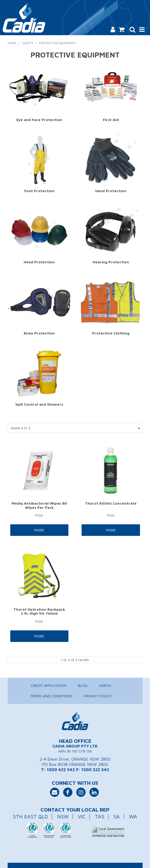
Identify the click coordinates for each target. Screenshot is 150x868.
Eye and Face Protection (39, 120)
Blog (83, 685)
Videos (105, 685)
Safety (28, 43)
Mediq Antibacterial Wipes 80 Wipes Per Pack (39, 505)
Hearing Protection (111, 262)
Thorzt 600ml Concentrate (111, 503)
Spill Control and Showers (39, 404)
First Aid (111, 120)
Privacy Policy (98, 696)
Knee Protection (39, 333)
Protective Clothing (111, 333)
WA (133, 816)
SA (117, 816)
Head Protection (39, 262)
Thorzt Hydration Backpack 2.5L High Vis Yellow (39, 611)
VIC (82, 816)
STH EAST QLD (30, 816)
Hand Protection (111, 191)
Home (12, 43)
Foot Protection (39, 191)
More (39, 530)
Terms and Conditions (51, 696)
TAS (99, 816)
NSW (63, 816)
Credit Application (49, 685)
